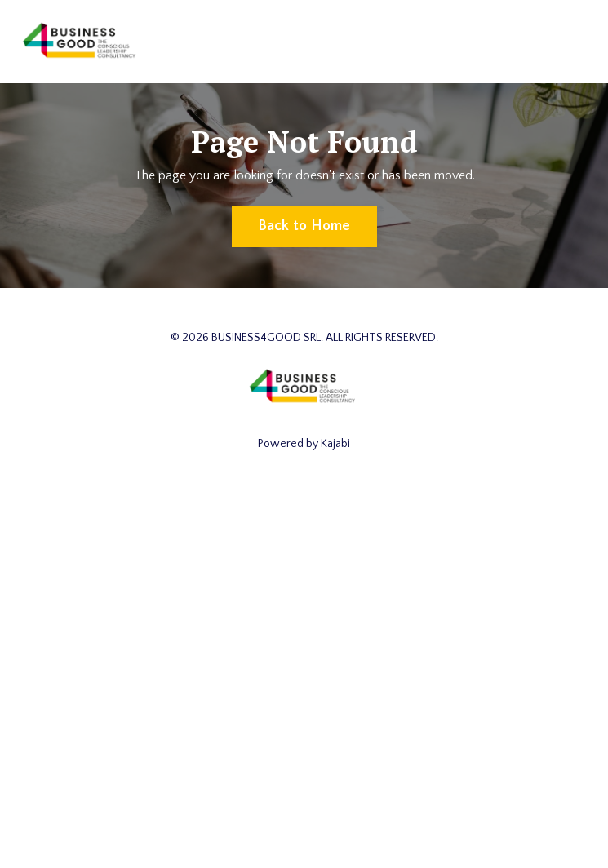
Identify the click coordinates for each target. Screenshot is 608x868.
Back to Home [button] (304, 226)
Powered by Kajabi (304, 444)
